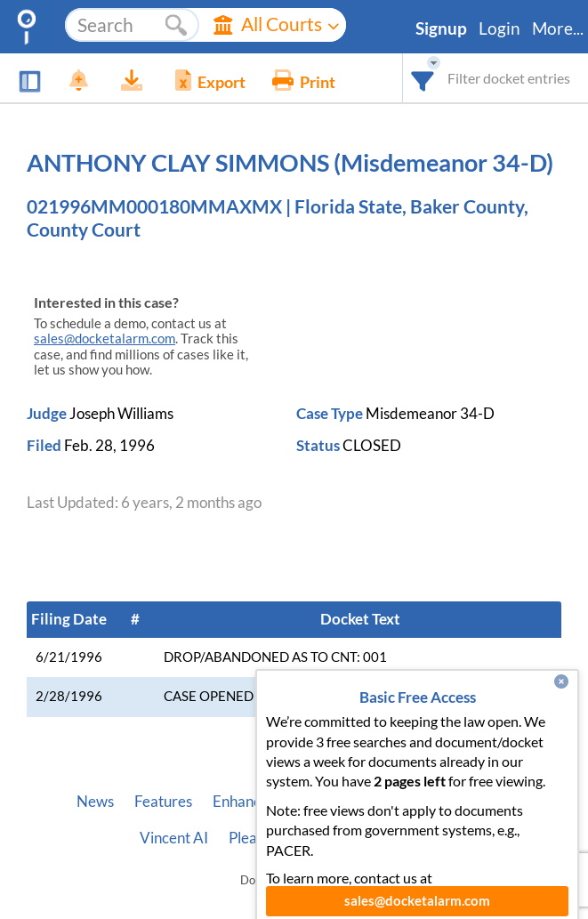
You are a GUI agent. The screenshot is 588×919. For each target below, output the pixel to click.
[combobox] (423, 78)
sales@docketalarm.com (105, 339)
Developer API (464, 802)
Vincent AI (174, 838)
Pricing (312, 802)
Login (499, 28)
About (375, 802)
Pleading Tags (273, 838)
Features (163, 802)
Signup (441, 28)
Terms (428, 838)
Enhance (241, 802)
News (95, 802)
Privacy (363, 838)
